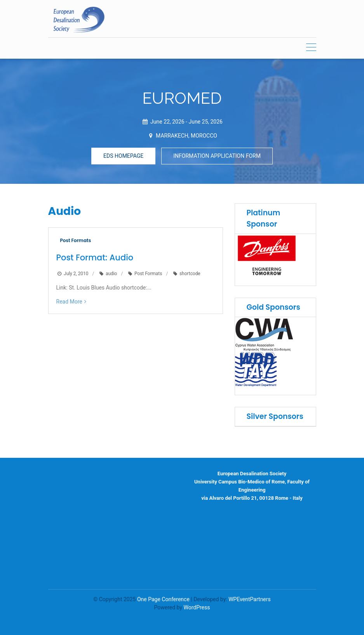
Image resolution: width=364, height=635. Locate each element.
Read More (69, 302)
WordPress (197, 607)
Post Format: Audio (95, 257)
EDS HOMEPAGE (123, 156)
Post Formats (76, 240)
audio (111, 274)
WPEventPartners (250, 599)
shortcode (190, 274)
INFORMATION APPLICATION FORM (217, 156)
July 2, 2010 (76, 274)
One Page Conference (163, 599)
